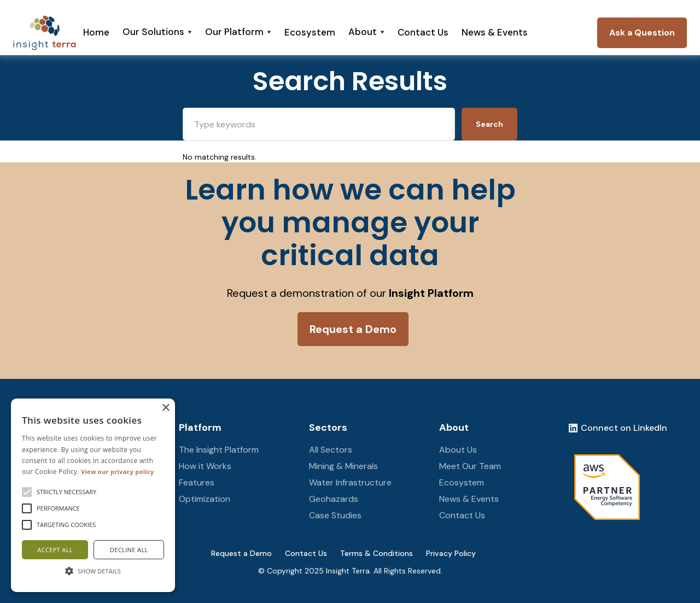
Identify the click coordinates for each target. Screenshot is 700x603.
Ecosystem (310, 32)
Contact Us (423, 32)
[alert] (93, 495)
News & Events (495, 32)
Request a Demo (241, 553)
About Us (458, 450)
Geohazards (334, 499)
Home (96, 32)
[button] (157, 33)
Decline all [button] (129, 550)
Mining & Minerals (343, 466)
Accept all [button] (55, 550)
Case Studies (335, 515)
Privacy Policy (451, 553)
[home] (45, 33)
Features (197, 482)
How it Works (205, 466)
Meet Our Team (470, 466)
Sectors (328, 428)
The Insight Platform (219, 450)
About (454, 428)
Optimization (205, 499)
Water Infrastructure (350, 482)
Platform (200, 428)
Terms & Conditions (377, 553)
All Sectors (331, 450)
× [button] (165, 408)
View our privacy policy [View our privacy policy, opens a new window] (117, 472)
